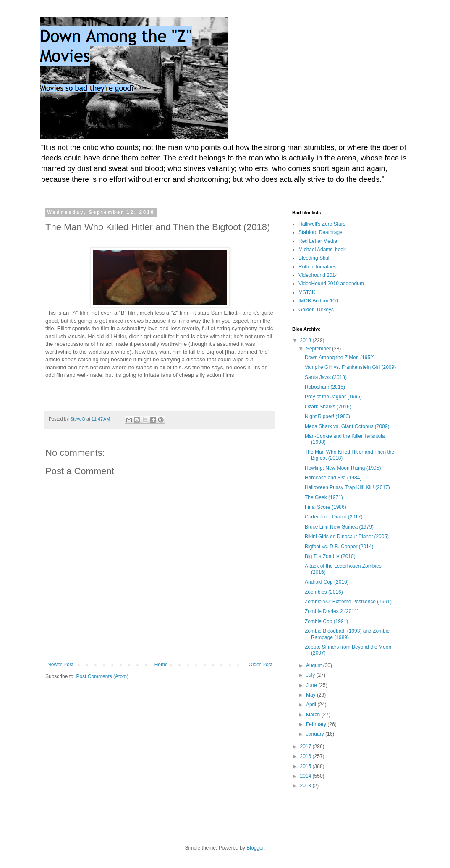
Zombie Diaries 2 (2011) (332, 611)
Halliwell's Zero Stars (322, 224)
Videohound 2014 (318, 275)
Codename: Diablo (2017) (334, 517)
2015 (306, 766)
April (312, 705)
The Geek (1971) (324, 497)
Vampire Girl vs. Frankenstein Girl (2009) (350, 367)
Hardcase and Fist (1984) (333, 478)
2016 (306, 756)
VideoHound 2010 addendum (331, 284)
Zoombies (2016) (324, 592)
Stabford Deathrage (320, 232)
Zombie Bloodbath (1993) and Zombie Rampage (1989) (347, 634)
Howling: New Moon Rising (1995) (343, 468)
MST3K (307, 292)
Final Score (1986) (326, 507)
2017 (306, 747)
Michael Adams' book (322, 250)
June (312, 685)
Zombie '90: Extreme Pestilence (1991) (348, 602)
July (311, 675)
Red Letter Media (318, 241)
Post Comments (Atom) (102, 676)
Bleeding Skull (314, 258)
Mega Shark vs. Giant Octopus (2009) (347, 426)
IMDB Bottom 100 (318, 301)
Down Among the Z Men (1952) (340, 358)
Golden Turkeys (316, 310)
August (315, 665)
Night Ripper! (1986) (327, 416)
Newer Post (60, 665)
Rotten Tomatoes (318, 267)
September (319, 349)
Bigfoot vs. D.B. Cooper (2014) (339, 547)
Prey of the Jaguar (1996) (333, 397)
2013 (306, 786)
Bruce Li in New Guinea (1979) (339, 527)
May (311, 695)
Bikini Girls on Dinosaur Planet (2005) (347, 537)
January (316, 734)
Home (161, 665)
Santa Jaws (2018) (326, 377)
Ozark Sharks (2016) (328, 407)
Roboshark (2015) (325, 387)
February (317, 724)
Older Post (260, 665)
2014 (306, 776)
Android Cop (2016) (327, 582)
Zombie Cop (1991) (326, 621)
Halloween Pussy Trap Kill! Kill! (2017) (347, 487)
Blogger (255, 848)
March (314, 715)
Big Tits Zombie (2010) (330, 556)
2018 (306, 340)
